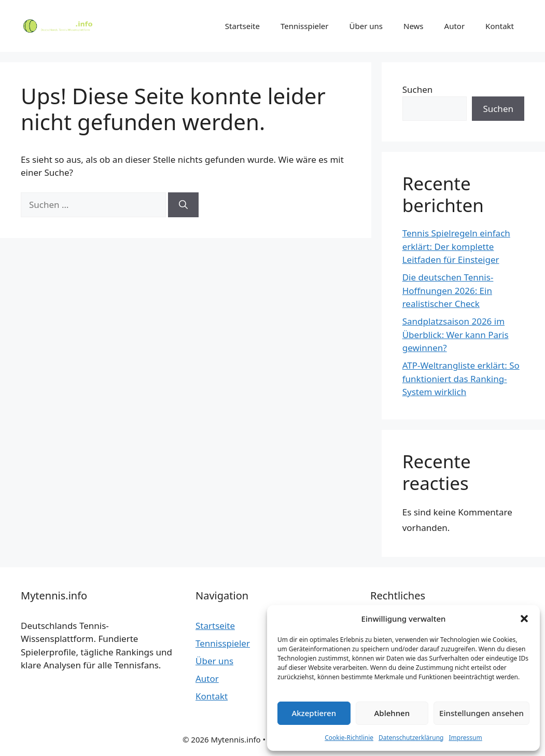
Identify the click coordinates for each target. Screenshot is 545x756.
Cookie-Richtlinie (349, 738)
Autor (455, 26)
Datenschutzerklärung (411, 738)
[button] (524, 619)
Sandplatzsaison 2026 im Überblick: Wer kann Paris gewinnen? (456, 334)
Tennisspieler (305, 26)
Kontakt (500, 26)
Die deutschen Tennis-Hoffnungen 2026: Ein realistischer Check (448, 290)
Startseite (242, 26)
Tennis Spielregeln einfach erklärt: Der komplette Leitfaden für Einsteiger (456, 246)
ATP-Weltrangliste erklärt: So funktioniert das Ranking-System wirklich (461, 379)
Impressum (465, 738)
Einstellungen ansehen (481, 713)
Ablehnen (392, 713)
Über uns (366, 26)
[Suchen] (183, 205)
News (414, 26)
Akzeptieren (314, 713)
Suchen (418, 89)
